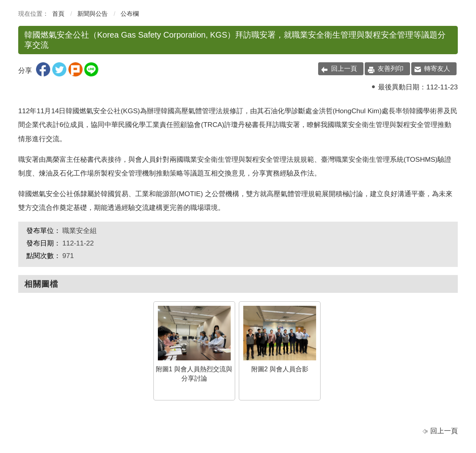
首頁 (58, 14)
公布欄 (130, 14)
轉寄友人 (437, 69)
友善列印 (391, 69)
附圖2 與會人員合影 (280, 339)
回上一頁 (344, 69)
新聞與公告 (92, 14)
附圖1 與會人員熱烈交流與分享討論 (194, 344)
